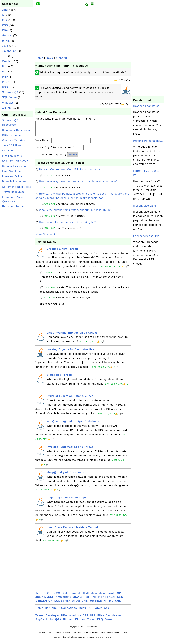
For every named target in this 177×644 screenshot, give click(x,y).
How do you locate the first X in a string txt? (68, 225)
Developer (52, 619)
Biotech (68, 622)
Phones (80, 622)
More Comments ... (48, 237)
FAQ (100, 622)
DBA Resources (12, 135)
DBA (5, 30)
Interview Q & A (12, 176)
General (7, 36)
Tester (40, 619)
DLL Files (8, 151)
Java (5, 46)
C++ (5, 20)
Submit (73, 158)
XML (118, 604)
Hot (47, 611)
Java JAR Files (12, 145)
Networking (63, 600)
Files (101, 619)
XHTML (7, 108)
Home (39, 58)
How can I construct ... (148, 106)
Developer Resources (16, 130)
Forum (109, 622)
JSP (5, 56)
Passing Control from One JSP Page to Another (70, 173)
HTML (6, 41)
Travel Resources (13, 192)
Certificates (114, 619)
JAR (86, 619)
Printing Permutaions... (148, 141)
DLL (93, 619)
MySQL (49, 600)
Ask (107, 611)
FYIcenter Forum (13, 207)
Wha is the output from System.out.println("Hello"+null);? (76, 213)
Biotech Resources (14, 182)
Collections (69, 611)
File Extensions (12, 156)
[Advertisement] (17, 258)
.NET (5, 10)
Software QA (10, 92)
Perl (5, 66)
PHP (5, 77)
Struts (76, 604)
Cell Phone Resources (16, 187)
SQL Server (10, 97)
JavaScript (9, 51)
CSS (5, 25)
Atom (99, 611)
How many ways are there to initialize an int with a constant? (78, 185)
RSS (5, 87)
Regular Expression (15, 166)
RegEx (40, 622)
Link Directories (12, 171)
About (55, 611)
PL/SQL (7, 82)
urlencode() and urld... (148, 236)
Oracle (6, 61)
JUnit (39, 600)
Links (50, 622)
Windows (8, 103)
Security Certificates (15, 161)
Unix (85, 604)
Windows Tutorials (14, 140)
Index (82, 611)
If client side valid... (146, 206)
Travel (91, 622)
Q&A (58, 622)
